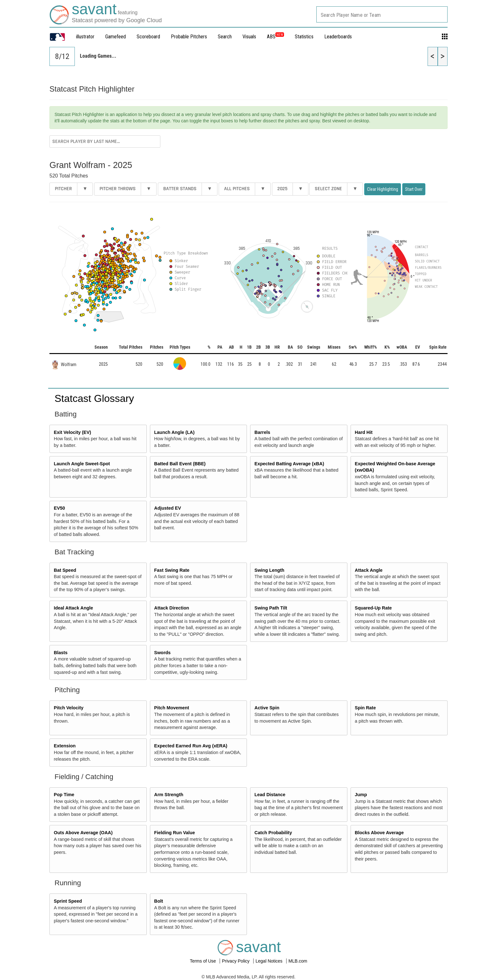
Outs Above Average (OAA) (83, 833)
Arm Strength (169, 795)
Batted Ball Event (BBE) (180, 464)
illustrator (85, 37)
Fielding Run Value (174, 833)
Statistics (304, 37)
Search (225, 37)
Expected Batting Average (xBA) (289, 464)
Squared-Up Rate (373, 608)
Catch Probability (273, 833)
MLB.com (298, 961)
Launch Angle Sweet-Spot (82, 464)
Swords (162, 653)
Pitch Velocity (69, 708)
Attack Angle (368, 570)
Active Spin (267, 708)
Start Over (414, 189)
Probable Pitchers (189, 37)
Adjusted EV (168, 508)
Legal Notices (270, 961)
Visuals (249, 37)
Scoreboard (148, 37)
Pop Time (64, 795)
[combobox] (382, 14)
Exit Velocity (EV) (73, 432)
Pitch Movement (171, 708)
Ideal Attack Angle (74, 608)
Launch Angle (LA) (174, 432)
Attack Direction (171, 608)
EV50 (59, 508)
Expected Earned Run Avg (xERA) (191, 746)
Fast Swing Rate (172, 570)
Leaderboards (338, 37)
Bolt (158, 901)
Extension (65, 746)
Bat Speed (65, 570)
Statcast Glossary (94, 398)
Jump (361, 795)
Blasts (61, 653)
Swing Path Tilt (271, 608)
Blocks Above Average (379, 833)
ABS (275, 37)
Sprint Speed (68, 901)
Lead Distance (270, 795)
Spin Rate (365, 708)
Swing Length (269, 570)
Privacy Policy (236, 961)
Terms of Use (203, 961)
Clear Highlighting (383, 189)
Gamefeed (116, 37)
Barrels (262, 432)
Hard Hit (364, 432)
